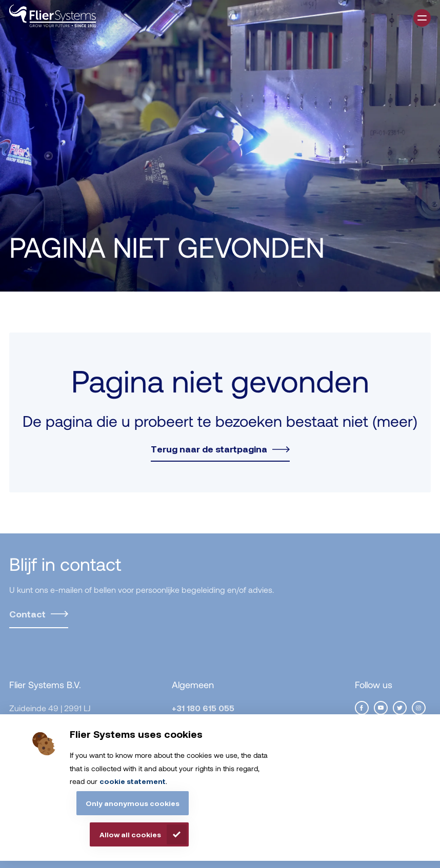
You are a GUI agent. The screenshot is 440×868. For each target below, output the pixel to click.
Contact (27, 614)
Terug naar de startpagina (209, 449)
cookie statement (133, 781)
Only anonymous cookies (133, 803)
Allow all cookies (130, 834)
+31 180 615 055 (203, 708)
